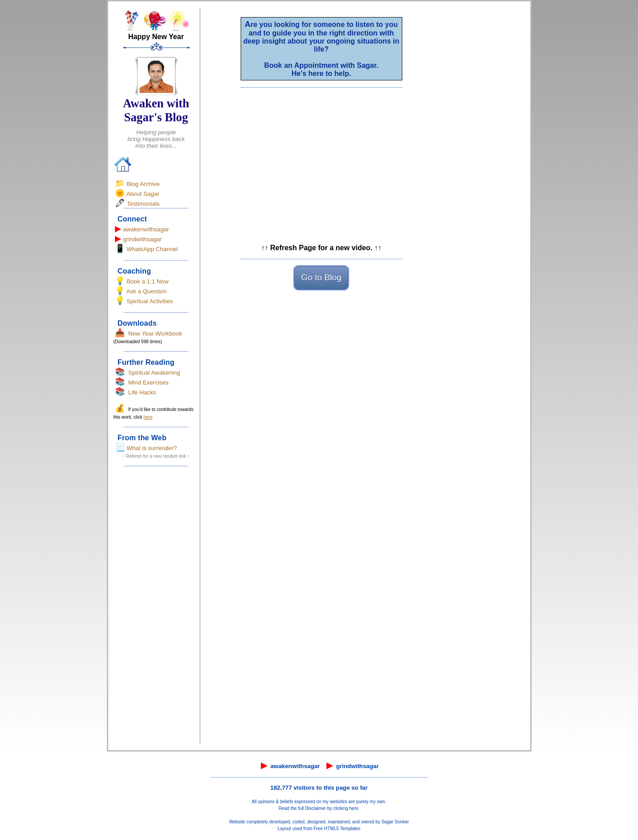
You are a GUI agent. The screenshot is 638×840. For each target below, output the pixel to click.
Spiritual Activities (150, 301)
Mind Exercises (149, 382)
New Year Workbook (155, 334)
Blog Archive (143, 184)
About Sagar (143, 194)
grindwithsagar (142, 239)
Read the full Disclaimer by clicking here (318, 808)
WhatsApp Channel (152, 249)
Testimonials (143, 204)
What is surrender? (152, 448)
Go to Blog (321, 277)
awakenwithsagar (146, 229)
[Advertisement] (156, 608)
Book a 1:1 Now (148, 281)
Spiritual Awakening (154, 373)
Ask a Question (146, 291)
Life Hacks (142, 392)
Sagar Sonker (395, 822)
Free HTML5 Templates (337, 829)
